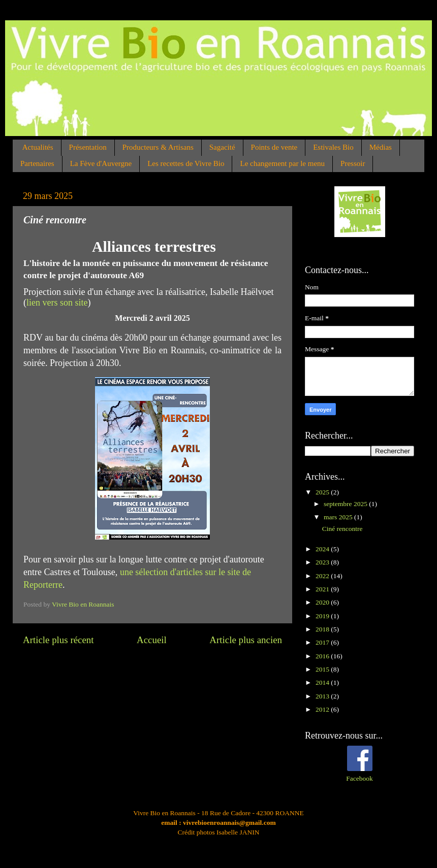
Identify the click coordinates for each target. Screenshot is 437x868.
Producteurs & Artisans (158, 147)
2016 (323, 656)
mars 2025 (339, 517)
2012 (323, 709)
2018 (323, 629)
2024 (323, 549)
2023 (323, 562)
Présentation (88, 147)
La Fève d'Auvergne (101, 163)
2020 (323, 602)
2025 (323, 492)
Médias (381, 147)
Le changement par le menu (282, 163)
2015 (323, 669)
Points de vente (274, 147)
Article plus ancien (246, 640)
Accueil (152, 640)
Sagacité (222, 147)
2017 (323, 642)
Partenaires (37, 163)
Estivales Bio (333, 147)
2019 (323, 616)
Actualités (38, 147)
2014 (323, 682)
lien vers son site (57, 303)
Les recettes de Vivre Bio (186, 163)
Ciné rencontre (342, 529)
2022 (323, 576)
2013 (323, 696)
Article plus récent (58, 640)
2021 (323, 589)
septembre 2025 (346, 504)
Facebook (359, 778)
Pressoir (353, 163)
